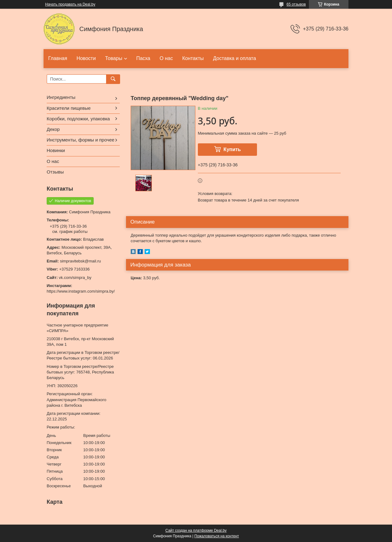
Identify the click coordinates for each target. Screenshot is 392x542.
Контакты (193, 58)
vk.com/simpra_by (75, 278)
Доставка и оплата (235, 58)
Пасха (143, 58)
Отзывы (55, 172)
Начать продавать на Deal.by (70, 4)
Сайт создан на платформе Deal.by (196, 530)
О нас (166, 58)
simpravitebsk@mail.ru (81, 261)
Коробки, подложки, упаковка (78, 119)
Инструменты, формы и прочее (81, 140)
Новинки (56, 150)
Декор (53, 129)
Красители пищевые (69, 108)
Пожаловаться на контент (217, 536)
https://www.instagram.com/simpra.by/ (81, 291)
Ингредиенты (61, 97)
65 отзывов (296, 4)
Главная (58, 58)
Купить (232, 149)
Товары (114, 58)
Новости (86, 58)
